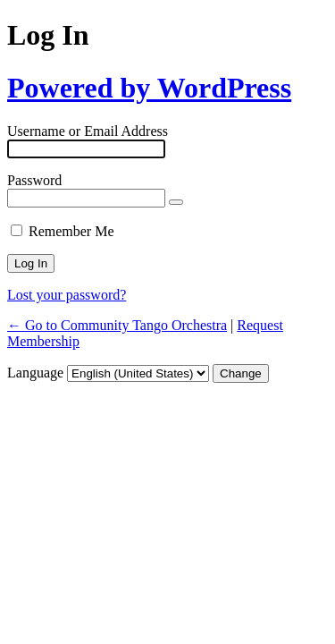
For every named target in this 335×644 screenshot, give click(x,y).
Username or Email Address (88, 131)
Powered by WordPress (149, 88)
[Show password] (176, 202)
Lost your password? (67, 295)
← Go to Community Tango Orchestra (117, 325)
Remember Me (71, 231)
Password (34, 180)
